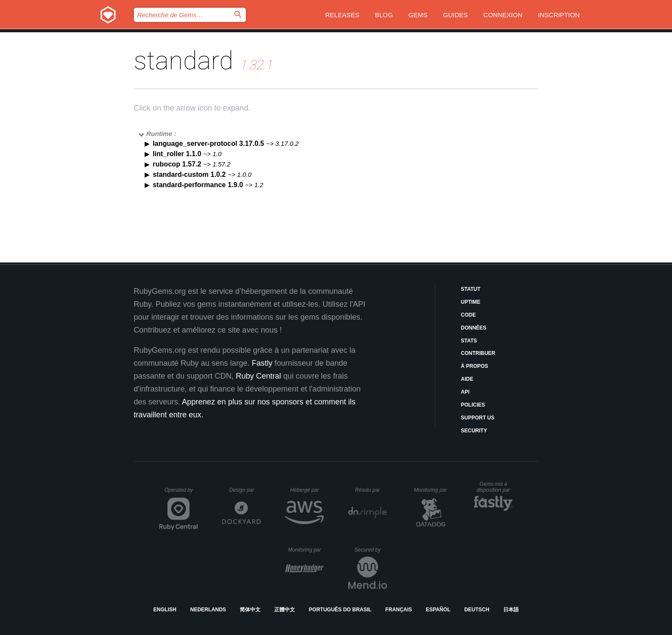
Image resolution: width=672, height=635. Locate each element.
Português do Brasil (340, 610)
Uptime (471, 302)
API (465, 392)
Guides (455, 15)
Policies (473, 405)
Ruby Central (259, 376)
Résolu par (371, 490)
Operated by (181, 493)
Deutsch (477, 610)
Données (474, 328)
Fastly (262, 363)
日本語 (511, 610)
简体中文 (250, 610)
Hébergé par (307, 490)
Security (474, 431)
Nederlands (208, 610)
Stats (469, 341)
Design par (245, 490)
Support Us (478, 418)
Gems (418, 15)
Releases (342, 15)
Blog (384, 15)
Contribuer (478, 353)
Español (438, 610)
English (165, 610)
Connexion (503, 15)
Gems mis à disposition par (495, 487)
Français (399, 610)
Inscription (559, 15)
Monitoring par (432, 490)
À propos (475, 366)
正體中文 (285, 610)
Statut (471, 289)
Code (469, 315)
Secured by (370, 550)
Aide (467, 379)
